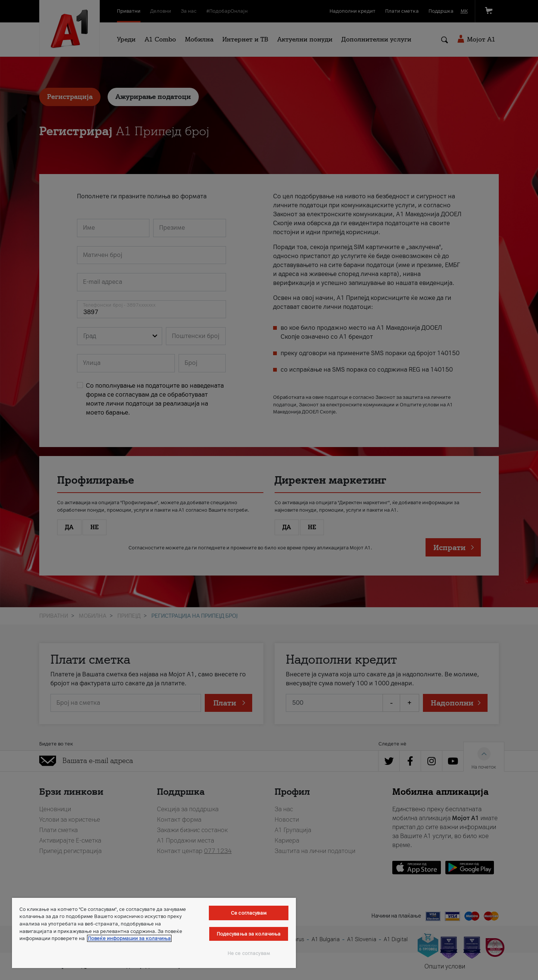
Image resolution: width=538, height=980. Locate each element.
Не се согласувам (249, 953)
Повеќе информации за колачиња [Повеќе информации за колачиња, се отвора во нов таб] (129, 938)
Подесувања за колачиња (249, 934)
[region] (154, 933)
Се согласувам (249, 913)
